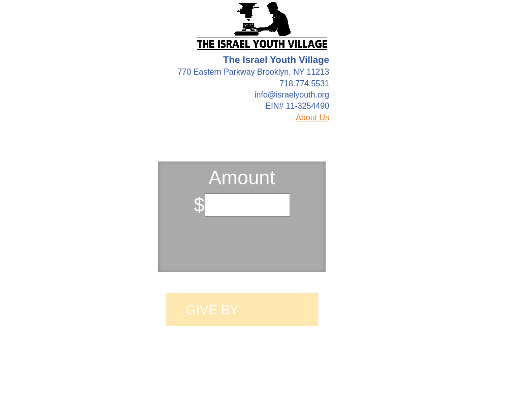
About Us (312, 118)
